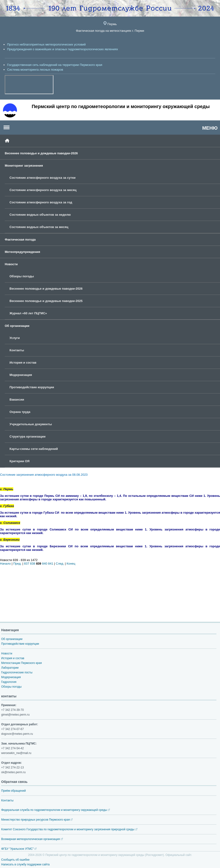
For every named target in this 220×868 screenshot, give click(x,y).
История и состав (23, 363)
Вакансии (17, 400)
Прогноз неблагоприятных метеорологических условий (46, 44)
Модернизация (21, 375)
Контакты (17, 350)
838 (33, 564)
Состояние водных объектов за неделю (40, 215)
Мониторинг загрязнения (24, 166)
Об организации (17, 326)
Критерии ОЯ (19, 461)
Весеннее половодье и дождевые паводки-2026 (41, 153)
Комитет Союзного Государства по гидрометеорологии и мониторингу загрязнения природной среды (69, 829)
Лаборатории (10, 668)
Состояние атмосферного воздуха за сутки (42, 178)
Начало (5, 564)
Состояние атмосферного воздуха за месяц (43, 190)
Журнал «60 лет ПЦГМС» (28, 313)
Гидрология (9, 682)
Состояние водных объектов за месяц (39, 227)
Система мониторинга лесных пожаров (35, 70)
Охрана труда (20, 412)
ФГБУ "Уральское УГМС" (19, 849)
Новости (11, 264)
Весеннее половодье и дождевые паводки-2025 (46, 301)
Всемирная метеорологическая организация (32, 839)
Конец (71, 564)
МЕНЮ (210, 128)
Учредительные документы (31, 424)
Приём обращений (14, 791)
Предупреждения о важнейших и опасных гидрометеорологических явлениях (63, 49)
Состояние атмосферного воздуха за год (41, 202)
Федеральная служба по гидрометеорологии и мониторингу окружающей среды (56, 810)
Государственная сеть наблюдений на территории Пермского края (55, 65)
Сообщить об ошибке (15, 860)
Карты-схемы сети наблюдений (34, 449)
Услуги (15, 338)
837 (27, 564)
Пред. (17, 564)
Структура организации (28, 436)
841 (51, 564)
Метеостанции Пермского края (21, 663)
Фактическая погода (20, 240)
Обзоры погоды (22, 276)
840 (45, 564)
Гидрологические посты (17, 672)
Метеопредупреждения (22, 252)
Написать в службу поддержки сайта (25, 864)
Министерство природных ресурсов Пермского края (37, 820)
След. (60, 564)
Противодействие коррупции (32, 387)
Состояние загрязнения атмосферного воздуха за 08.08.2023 (44, 475)
